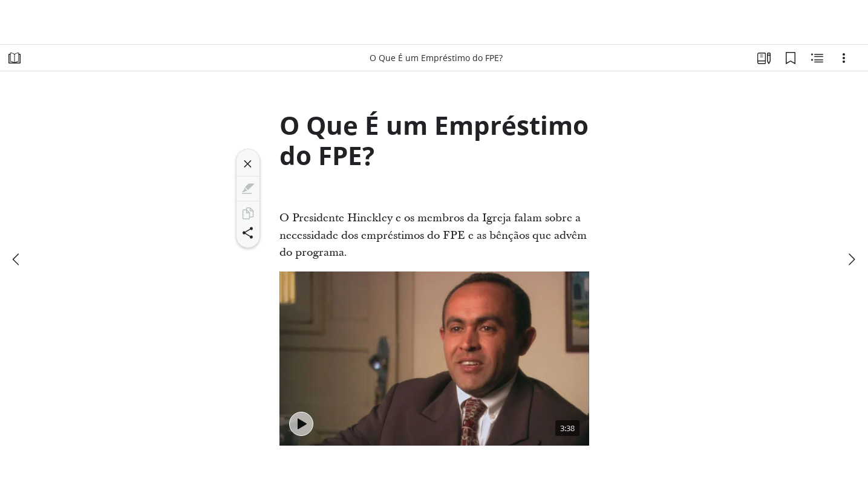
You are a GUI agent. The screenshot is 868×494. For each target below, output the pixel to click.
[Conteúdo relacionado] (817, 58)
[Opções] (844, 58)
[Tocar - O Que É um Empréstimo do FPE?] (301, 424)
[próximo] (851, 259)
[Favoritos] (791, 58)
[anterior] (17, 259)
